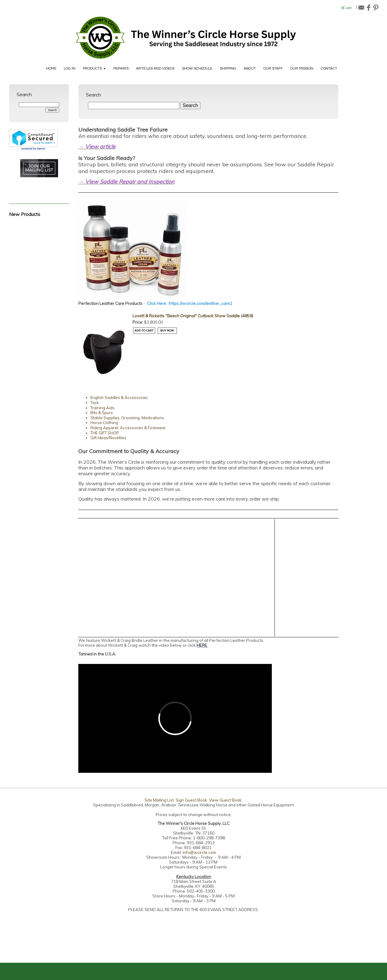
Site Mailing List (159, 800)
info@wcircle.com (199, 852)
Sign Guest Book (191, 800)
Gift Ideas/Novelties (108, 438)
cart (349, 8)
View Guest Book (225, 800)
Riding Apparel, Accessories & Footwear (128, 428)
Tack (95, 403)
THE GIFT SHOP (105, 433)
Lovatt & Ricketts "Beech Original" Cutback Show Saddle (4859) (193, 316)
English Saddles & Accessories (119, 397)
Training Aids (102, 408)
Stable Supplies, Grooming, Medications (127, 418)
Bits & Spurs (102, 413)
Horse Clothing (104, 423)
